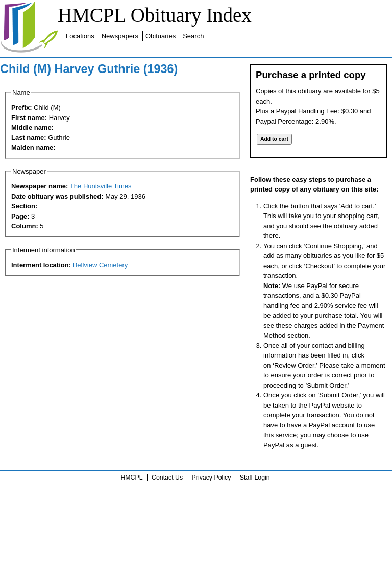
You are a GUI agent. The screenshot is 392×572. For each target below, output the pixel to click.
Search (193, 36)
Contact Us (167, 478)
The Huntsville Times (101, 186)
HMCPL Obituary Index (155, 15)
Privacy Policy (212, 478)
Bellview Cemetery (101, 265)
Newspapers (120, 36)
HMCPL (131, 478)
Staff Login (255, 478)
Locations (80, 36)
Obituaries (161, 36)
